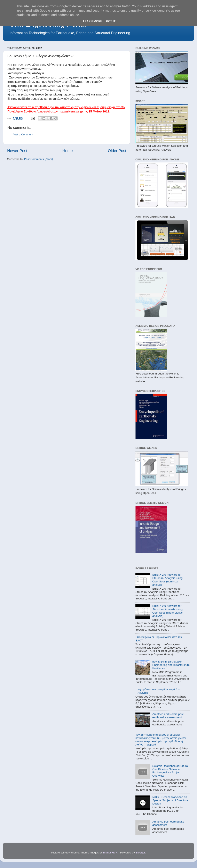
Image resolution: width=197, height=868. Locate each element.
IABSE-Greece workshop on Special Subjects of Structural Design (170, 800)
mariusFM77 (111, 853)
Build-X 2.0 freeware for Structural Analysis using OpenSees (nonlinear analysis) (167, 580)
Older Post (117, 151)
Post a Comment (23, 134)
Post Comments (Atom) (39, 159)
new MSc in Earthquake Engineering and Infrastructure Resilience (171, 665)
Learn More (93, 21)
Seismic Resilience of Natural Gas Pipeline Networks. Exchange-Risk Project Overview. (170, 771)
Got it (111, 21)
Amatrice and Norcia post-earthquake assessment (168, 716)
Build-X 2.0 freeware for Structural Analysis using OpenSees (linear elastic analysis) (167, 611)
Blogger (140, 853)
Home (68, 151)
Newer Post (17, 151)
